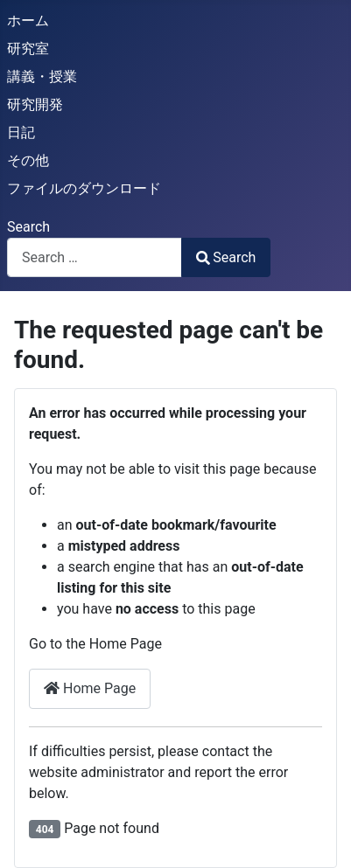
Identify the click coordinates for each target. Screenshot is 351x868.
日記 (21, 132)
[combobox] (95, 257)
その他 (28, 160)
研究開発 (35, 104)
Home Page (90, 688)
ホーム (28, 21)
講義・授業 (42, 76)
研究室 (28, 49)
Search (28, 227)
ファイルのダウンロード (84, 188)
